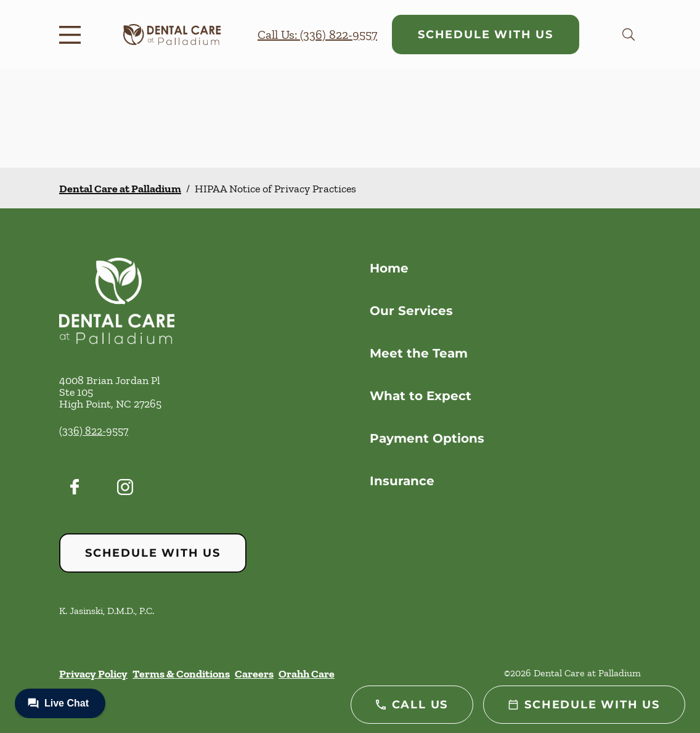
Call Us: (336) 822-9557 (317, 35)
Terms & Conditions (181, 674)
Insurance (402, 481)
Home (389, 268)
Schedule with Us (486, 35)
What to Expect (421, 396)
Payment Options (427, 438)
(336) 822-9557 (94, 431)
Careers (254, 674)
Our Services (411, 311)
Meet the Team (419, 353)
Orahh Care (307, 674)
